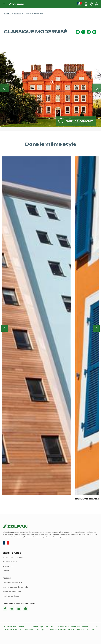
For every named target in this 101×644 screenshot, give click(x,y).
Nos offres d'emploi (10, 562)
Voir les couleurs (79, 121)
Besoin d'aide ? (8, 566)
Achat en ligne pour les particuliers (16, 587)
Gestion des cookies (87, 630)
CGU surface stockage (34, 630)
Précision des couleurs (14, 627)
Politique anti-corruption (61, 630)
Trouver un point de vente (13, 557)
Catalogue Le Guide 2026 (12, 583)
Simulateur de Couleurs (12, 596)
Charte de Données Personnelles (73, 627)
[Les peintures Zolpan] (16, 4)
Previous (5, 328)
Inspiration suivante (97, 88)
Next (96, 328)
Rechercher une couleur (12, 592)
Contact (6, 571)
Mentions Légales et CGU (42, 627)
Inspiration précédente (4, 88)
